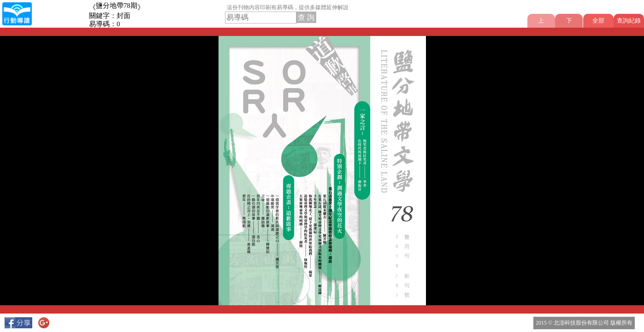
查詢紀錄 (629, 21)
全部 (598, 21)
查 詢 (306, 17)
